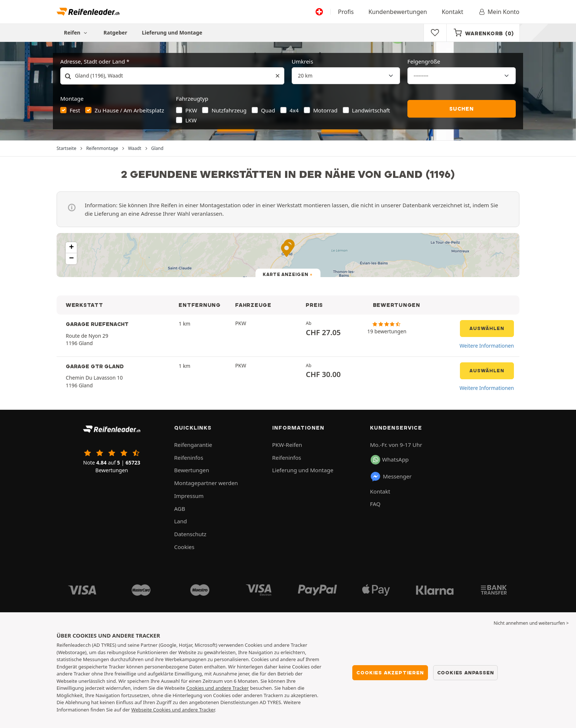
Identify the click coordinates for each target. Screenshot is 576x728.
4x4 (294, 110)
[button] (71, 248)
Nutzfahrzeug (229, 110)
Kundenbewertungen (398, 12)
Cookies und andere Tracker (217, 688)
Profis (346, 12)
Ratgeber (115, 33)
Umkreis (302, 61)
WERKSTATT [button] (84, 305)
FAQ (375, 504)
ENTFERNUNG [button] (199, 305)
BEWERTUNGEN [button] (397, 305)
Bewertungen (192, 470)
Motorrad (325, 110)
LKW (191, 120)
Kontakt (452, 12)
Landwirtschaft (371, 110)
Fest (75, 110)
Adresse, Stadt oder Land (93, 61)
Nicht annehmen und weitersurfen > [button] (531, 623)
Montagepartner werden (206, 483)
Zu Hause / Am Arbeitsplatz (129, 110)
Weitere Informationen (487, 346)
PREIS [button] (314, 305)
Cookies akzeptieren (390, 673)
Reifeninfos (189, 458)
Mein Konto (499, 12)
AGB (180, 509)
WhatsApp (390, 460)
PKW (191, 110)
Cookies (184, 547)
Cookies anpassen (466, 673)
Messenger (391, 477)
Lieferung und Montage (172, 33)
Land (181, 521)
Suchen (462, 109)
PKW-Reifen (287, 445)
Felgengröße (424, 61)
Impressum (189, 496)
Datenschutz (190, 534)
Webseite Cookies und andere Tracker (173, 710)
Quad (268, 110)
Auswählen (487, 328)
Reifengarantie (193, 445)
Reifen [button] (76, 33)
